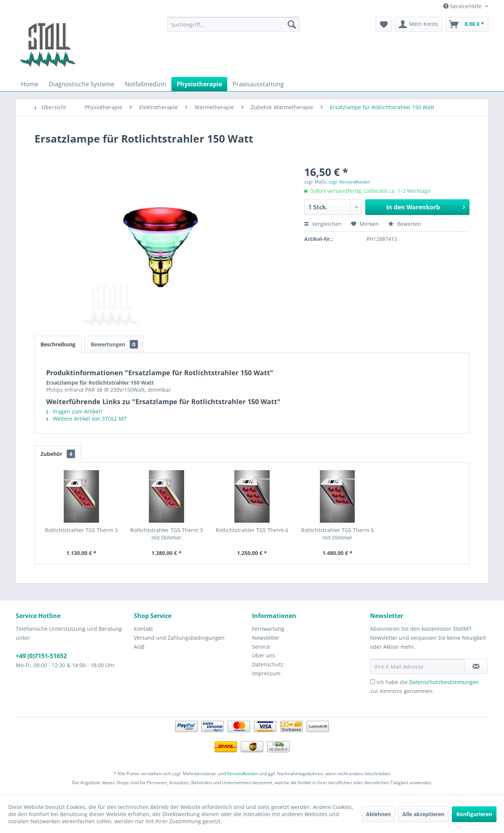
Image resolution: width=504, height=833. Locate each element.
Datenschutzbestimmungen (444, 682)
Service (261, 647)
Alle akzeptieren (423, 814)
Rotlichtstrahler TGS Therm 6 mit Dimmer (337, 534)
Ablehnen (378, 814)
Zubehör (58, 454)
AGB (139, 647)
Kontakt (143, 629)
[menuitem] (233, 24)
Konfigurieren (474, 814)
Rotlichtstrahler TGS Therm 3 (81, 530)
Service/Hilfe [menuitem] (463, 6)
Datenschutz (268, 664)
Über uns (264, 655)
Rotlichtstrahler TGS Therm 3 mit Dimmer (166, 534)
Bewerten (405, 224)
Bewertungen (114, 344)
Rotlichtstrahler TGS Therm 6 (252, 530)
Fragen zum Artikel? (74, 411)
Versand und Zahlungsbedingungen (179, 638)
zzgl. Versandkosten (349, 182)
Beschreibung (58, 344)
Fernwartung (268, 629)
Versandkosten (242, 774)
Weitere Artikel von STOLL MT (86, 419)
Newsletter (266, 638)
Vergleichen (323, 224)
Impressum (266, 673)
